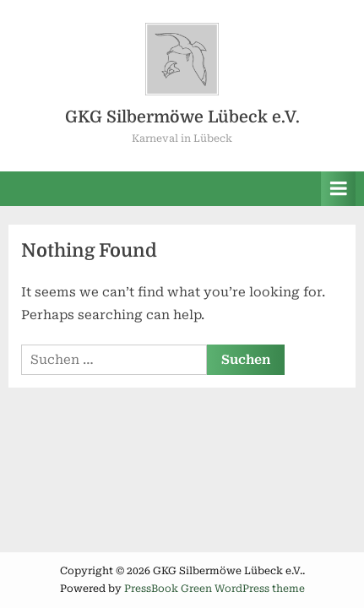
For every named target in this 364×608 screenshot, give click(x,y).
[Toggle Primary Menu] (339, 189)
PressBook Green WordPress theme (215, 589)
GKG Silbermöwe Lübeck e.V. (182, 117)
